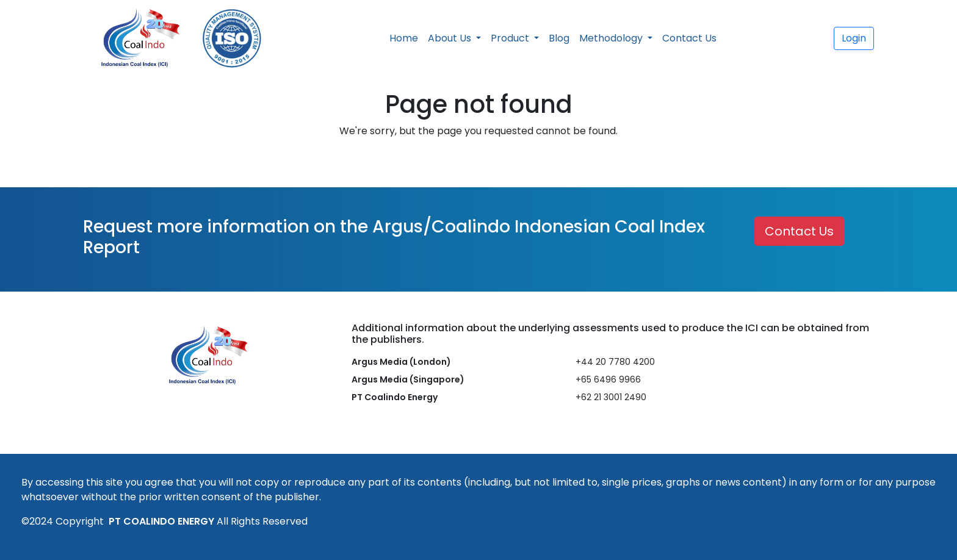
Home (404, 38)
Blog (559, 38)
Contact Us (689, 38)
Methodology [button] (612, 38)
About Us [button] (451, 38)
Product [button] (511, 38)
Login (854, 38)
